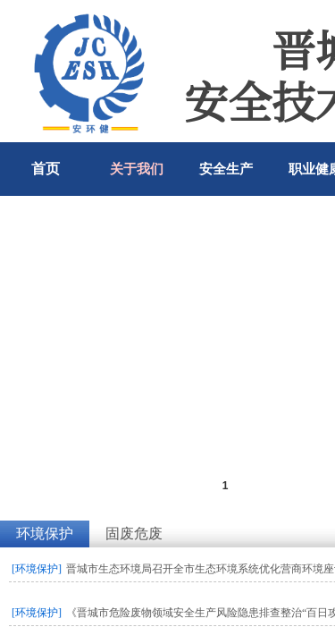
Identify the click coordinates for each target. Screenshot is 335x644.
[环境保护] (37, 569)
